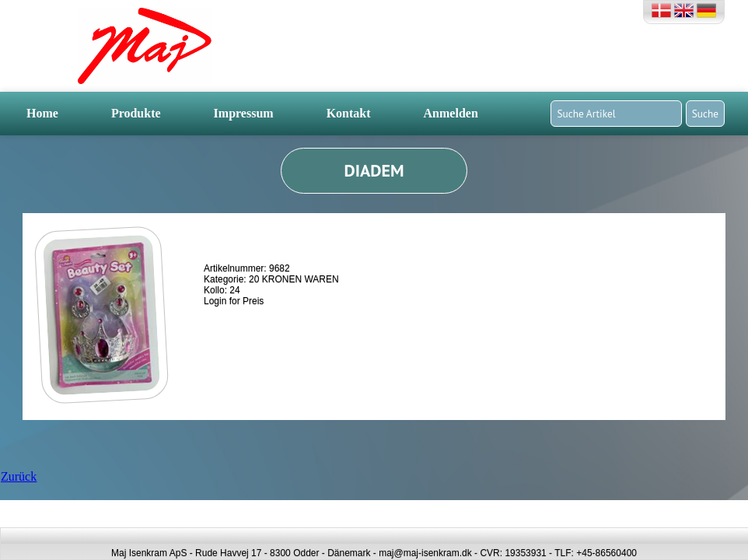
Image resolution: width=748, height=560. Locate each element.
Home (42, 113)
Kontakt (349, 113)
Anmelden (451, 113)
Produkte (136, 113)
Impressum (244, 113)
